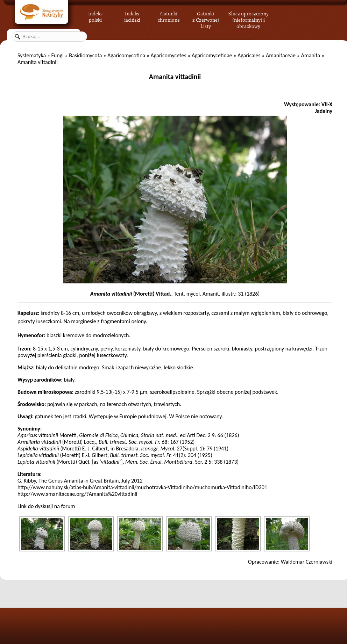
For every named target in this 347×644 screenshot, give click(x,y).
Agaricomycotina (126, 55)
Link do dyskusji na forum (46, 506)
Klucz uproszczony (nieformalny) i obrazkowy (248, 19)
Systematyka (32, 55)
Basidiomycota (85, 55)
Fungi (57, 55)
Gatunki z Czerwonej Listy (206, 16)
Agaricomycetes (168, 55)
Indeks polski (95, 16)
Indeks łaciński (132, 16)
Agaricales (249, 55)
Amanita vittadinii (175, 77)
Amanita (310, 55)
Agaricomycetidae (212, 55)
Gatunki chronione (169, 16)
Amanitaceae (281, 55)
